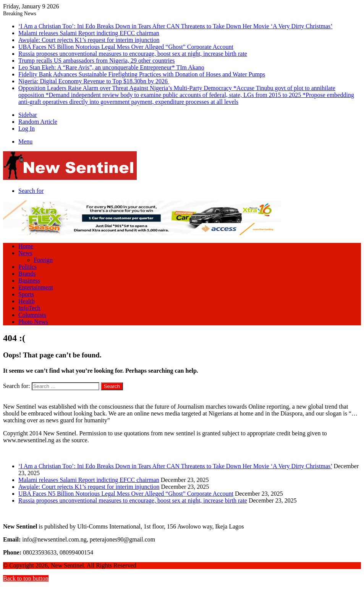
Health (27, 301)
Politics (28, 267)
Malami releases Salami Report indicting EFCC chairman (89, 33)
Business (29, 280)
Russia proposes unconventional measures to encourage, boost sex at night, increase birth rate (133, 54)
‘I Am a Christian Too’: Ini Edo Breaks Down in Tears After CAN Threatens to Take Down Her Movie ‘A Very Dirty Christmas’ (176, 26)
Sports (26, 294)
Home (26, 246)
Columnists (32, 315)
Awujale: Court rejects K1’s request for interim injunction (89, 40)
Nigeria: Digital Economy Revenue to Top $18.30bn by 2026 (94, 81)
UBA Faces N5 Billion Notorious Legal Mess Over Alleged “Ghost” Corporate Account (126, 47)
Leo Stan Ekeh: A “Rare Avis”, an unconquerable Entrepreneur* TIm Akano (111, 67)
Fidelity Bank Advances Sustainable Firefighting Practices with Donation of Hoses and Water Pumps (142, 74)
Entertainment (36, 287)
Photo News (33, 322)
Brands (27, 274)
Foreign (43, 260)
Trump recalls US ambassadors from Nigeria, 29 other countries (97, 61)
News (25, 253)
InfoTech (29, 308)
